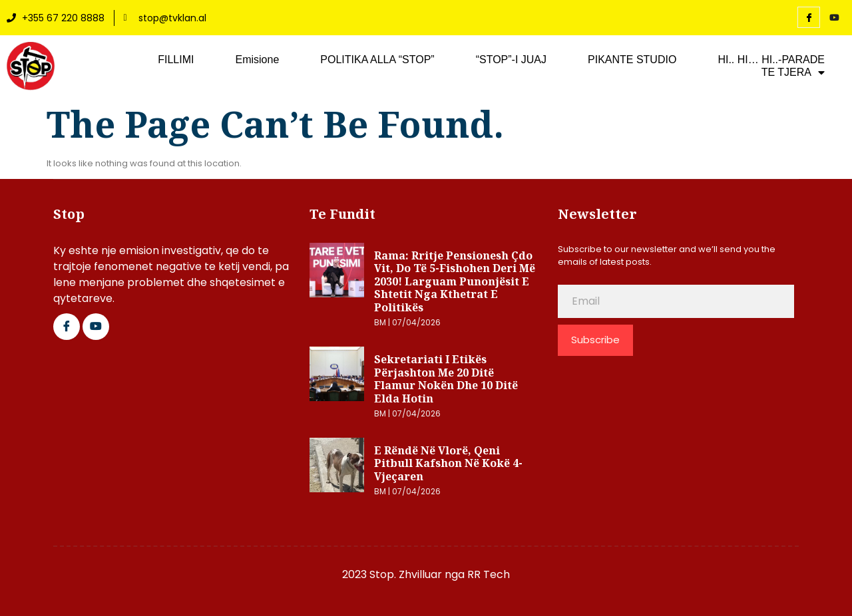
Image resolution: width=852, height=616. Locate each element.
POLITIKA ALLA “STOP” (377, 60)
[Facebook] (809, 17)
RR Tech (489, 574)
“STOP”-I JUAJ (511, 60)
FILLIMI (176, 60)
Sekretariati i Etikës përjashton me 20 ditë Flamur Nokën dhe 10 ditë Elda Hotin (446, 379)
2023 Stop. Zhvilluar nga (405, 574)
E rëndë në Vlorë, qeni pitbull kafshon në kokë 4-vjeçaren (448, 463)
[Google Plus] (96, 327)
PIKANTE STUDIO (632, 60)
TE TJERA (793, 73)
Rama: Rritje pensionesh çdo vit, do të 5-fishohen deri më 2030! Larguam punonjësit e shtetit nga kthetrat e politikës (455, 281)
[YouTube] (834, 18)
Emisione (257, 60)
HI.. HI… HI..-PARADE (771, 60)
